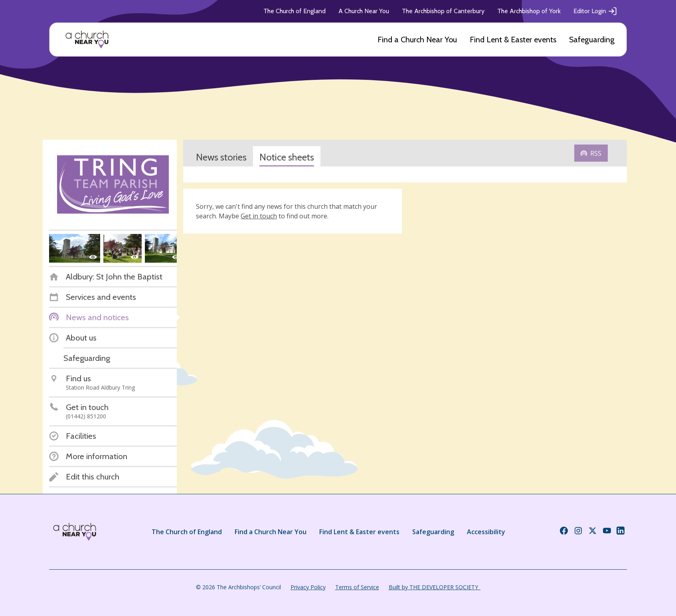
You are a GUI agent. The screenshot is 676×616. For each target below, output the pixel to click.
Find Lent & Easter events (513, 40)
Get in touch (259, 216)
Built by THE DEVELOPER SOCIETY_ (435, 587)
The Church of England (295, 11)
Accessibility (486, 532)
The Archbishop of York (529, 11)
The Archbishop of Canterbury (443, 11)
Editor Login (595, 11)
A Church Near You (364, 11)
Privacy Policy (308, 587)
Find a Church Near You (417, 40)
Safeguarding (592, 40)
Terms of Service (357, 587)
